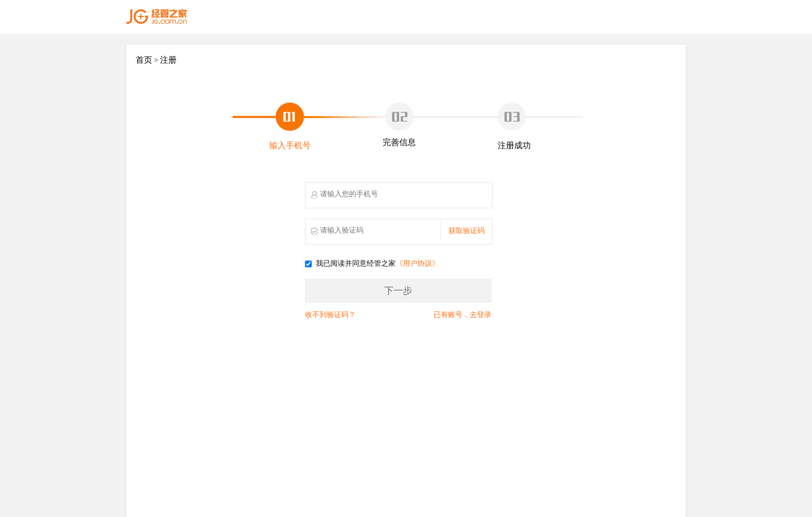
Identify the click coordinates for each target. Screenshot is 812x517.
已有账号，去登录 (462, 315)
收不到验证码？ (330, 315)
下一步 (398, 291)
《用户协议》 (417, 264)
